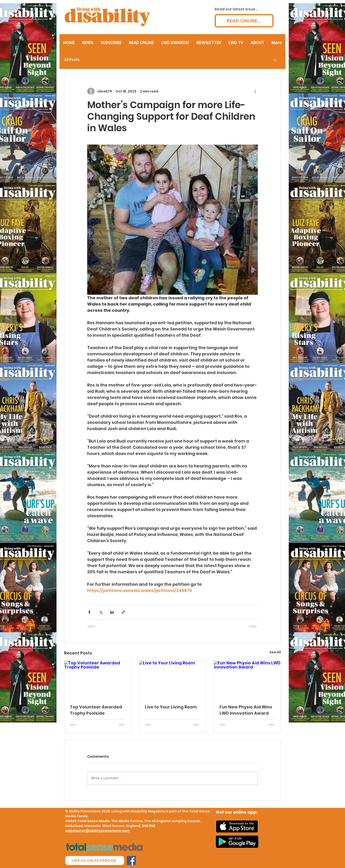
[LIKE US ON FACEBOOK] (95, 861)
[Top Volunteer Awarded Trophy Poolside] (98, 680)
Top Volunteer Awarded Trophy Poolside (96, 710)
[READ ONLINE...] (244, 21)
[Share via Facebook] (89, 612)
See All (275, 652)
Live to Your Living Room (171, 707)
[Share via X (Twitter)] (101, 612)
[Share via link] (123, 612)
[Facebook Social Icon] (131, 861)
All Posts (72, 60)
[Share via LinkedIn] (112, 612)
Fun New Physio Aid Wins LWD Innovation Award (246, 710)
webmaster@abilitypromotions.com (97, 831)
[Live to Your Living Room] (173, 680)
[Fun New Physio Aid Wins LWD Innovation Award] (247, 680)
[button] (275, 60)
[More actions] (255, 91)
